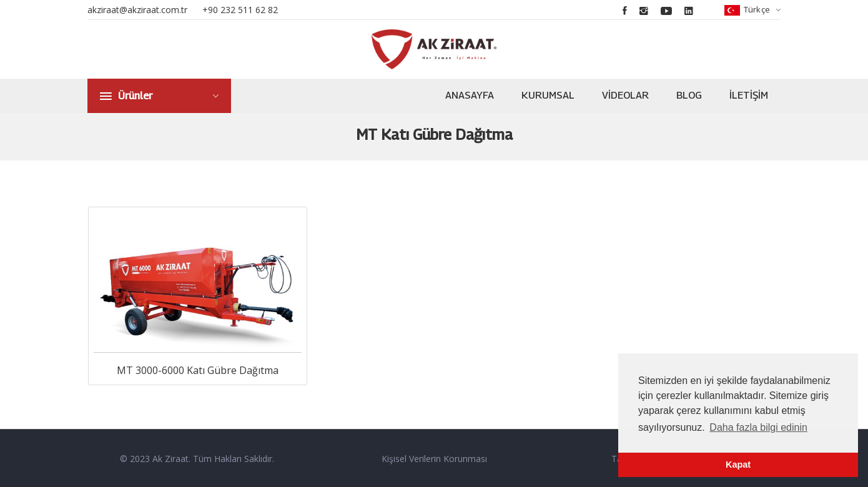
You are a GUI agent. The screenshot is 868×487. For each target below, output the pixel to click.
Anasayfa (470, 95)
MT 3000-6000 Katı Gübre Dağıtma (197, 369)
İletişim (749, 95)
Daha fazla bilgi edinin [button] (758, 427)
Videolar (625, 95)
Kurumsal (548, 95)
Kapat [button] (738, 465)
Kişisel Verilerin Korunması (434, 457)
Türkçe (752, 10)
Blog (689, 95)
